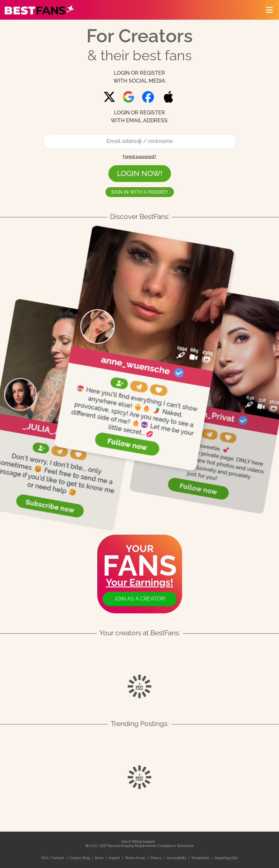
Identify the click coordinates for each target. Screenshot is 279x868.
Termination (201, 858)
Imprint (115, 858)
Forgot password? (139, 157)
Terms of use (136, 858)
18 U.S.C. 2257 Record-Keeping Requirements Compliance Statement (140, 846)
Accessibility (177, 858)
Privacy (156, 858)
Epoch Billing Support (138, 842)
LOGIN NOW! (140, 173)
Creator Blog (80, 858)
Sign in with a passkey (140, 192)
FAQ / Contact (53, 858)
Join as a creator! (140, 599)
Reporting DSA (226, 858)
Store (100, 858)
